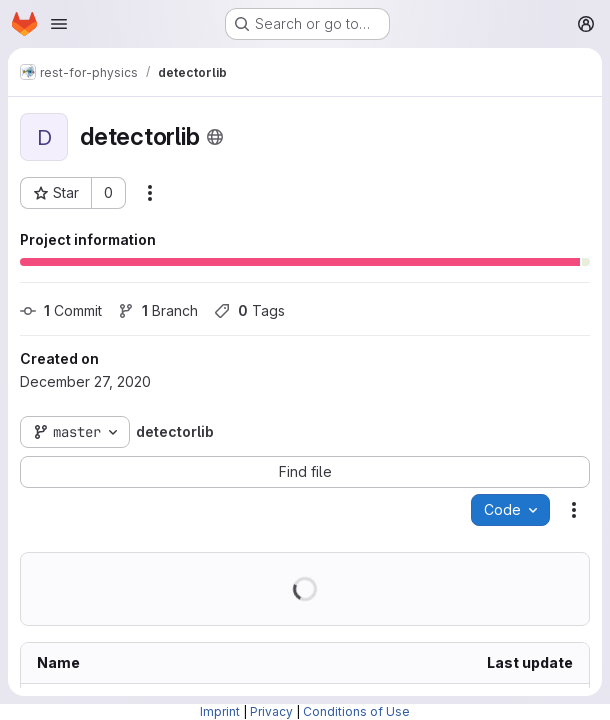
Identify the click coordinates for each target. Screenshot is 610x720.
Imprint (220, 711)
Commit (61, 310)
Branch (158, 310)
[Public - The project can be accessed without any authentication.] (215, 137)
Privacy (271, 711)
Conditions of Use (356, 711)
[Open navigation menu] (59, 24)
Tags (249, 310)
